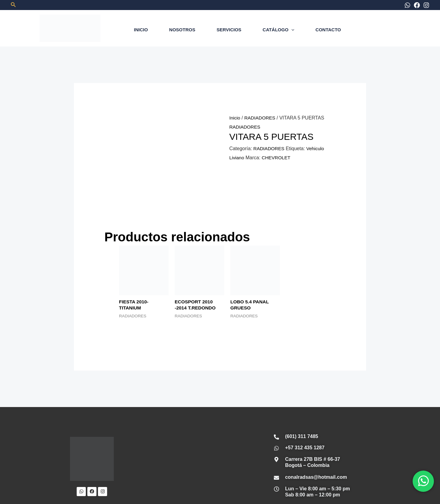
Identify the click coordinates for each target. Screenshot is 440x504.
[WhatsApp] (407, 5)
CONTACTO (328, 30)
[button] (13, 5)
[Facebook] (417, 5)
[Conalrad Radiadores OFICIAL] (194, 401)
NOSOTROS (182, 30)
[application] (291, 30)
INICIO (141, 30)
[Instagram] (426, 5)
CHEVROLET (277, 158)
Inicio (235, 118)
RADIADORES (261, 118)
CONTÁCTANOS (281, 468)
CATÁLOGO (278, 30)
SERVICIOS (229, 30)
